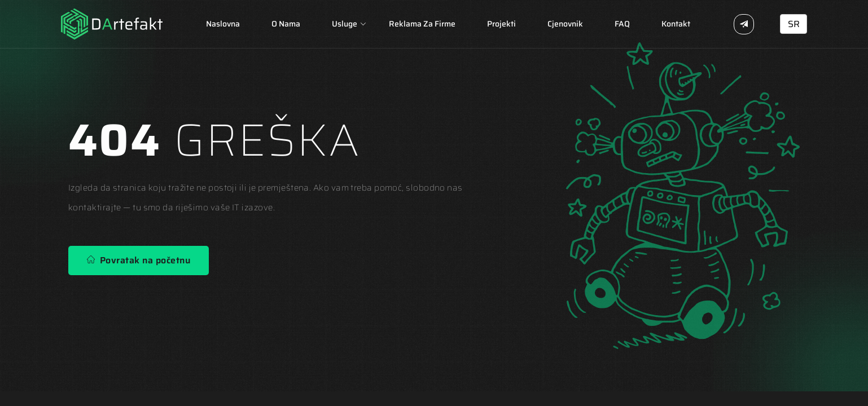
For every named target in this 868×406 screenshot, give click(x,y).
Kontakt (676, 24)
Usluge (345, 24)
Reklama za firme (422, 24)
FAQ (622, 24)
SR (794, 24)
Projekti (501, 24)
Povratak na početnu (139, 260)
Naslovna (223, 24)
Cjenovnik (565, 24)
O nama (286, 24)
